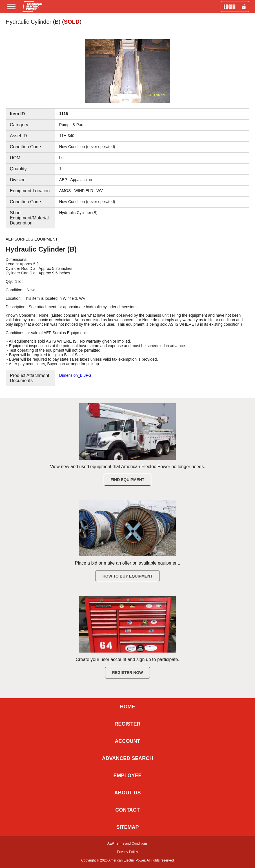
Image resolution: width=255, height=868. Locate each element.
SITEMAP (127, 827)
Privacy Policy (127, 852)
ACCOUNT (128, 741)
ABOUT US (128, 793)
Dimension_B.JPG (75, 375)
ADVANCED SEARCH (128, 758)
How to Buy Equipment (128, 576)
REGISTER (127, 724)
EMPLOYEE (127, 776)
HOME (128, 707)
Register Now (128, 673)
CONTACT (127, 810)
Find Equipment (128, 480)
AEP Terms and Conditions (127, 843)
